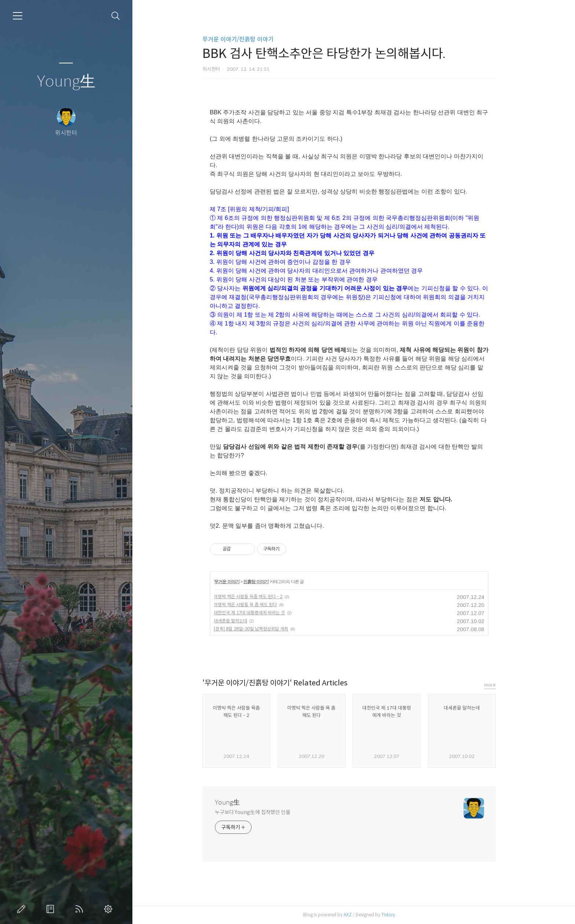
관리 (110, 909)
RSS (81, 909)
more (494, 685)
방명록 (52, 909)
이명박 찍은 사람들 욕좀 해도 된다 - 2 (252, 597)
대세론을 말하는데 (235, 621)
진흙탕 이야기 (260, 582)
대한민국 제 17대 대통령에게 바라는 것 (254, 613)
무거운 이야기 (231, 582)
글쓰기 (23, 909)
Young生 (66, 82)
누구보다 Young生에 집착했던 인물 (257, 812)
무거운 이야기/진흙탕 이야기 (242, 39)
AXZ (352, 915)
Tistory (393, 915)
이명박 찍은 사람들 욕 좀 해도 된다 (250, 605)
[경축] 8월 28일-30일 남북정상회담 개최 (255, 629)
